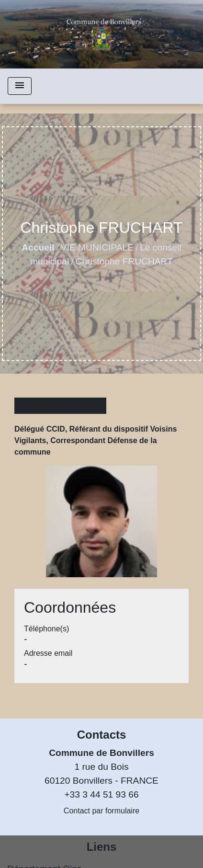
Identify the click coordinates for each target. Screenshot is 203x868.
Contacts (102, 735)
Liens (102, 847)
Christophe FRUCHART (124, 261)
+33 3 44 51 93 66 (101, 794)
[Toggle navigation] (20, 86)
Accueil (38, 247)
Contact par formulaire (101, 811)
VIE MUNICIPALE (97, 247)
